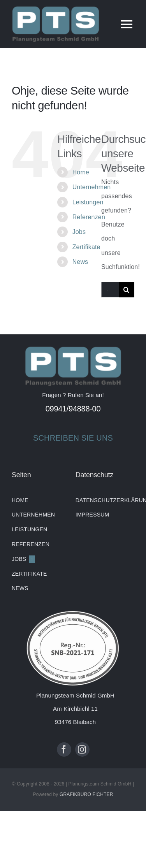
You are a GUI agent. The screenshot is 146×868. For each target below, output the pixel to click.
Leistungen (88, 202)
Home (81, 172)
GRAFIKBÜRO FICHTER (86, 794)
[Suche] (127, 290)
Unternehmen (92, 187)
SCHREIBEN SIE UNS (73, 438)
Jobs (79, 232)
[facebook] (64, 749)
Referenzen (89, 217)
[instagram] (82, 749)
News (80, 262)
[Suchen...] (110, 290)
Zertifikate (86, 247)
